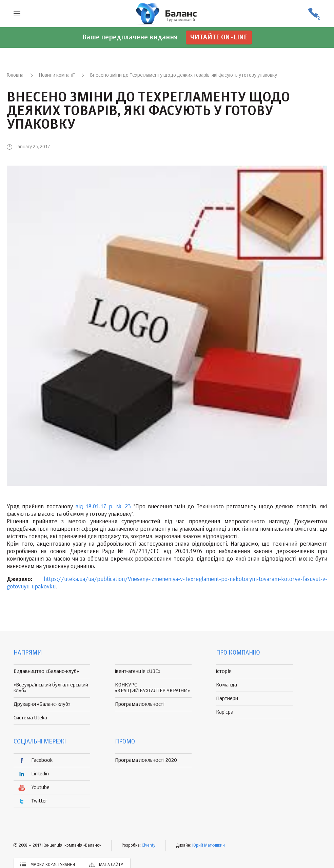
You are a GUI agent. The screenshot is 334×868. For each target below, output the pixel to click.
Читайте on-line (219, 37)
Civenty (149, 846)
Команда (227, 685)
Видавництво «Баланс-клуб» (46, 671)
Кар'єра (225, 712)
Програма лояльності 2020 (146, 760)
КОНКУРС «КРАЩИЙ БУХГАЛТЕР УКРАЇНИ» (152, 688)
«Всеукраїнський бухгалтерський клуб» (51, 688)
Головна (15, 75)
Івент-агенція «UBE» (138, 671)
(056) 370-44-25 (314, 14)
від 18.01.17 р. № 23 (103, 507)
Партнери (227, 699)
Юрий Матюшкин (209, 846)
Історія (224, 671)
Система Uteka (30, 718)
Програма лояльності (140, 704)
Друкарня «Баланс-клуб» (42, 704)
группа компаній (167, 14)
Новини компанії (57, 75)
